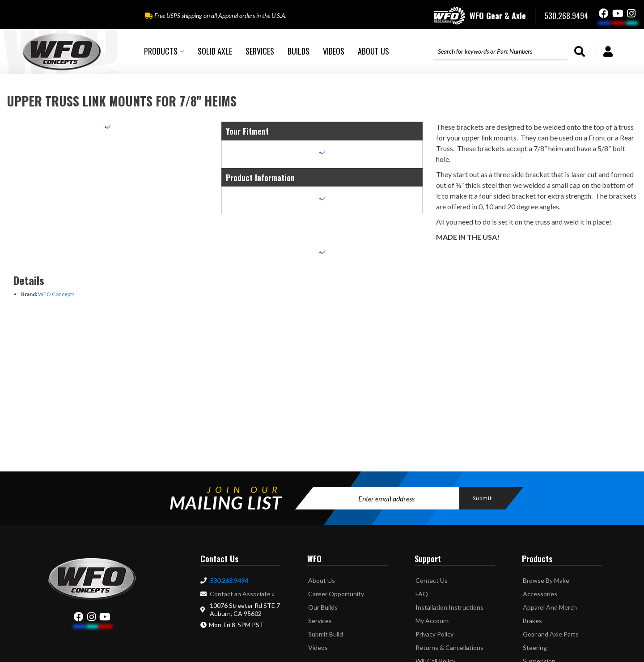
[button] (164, 51)
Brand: (29, 294)
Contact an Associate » (242, 594)
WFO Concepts (56, 294)
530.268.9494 (229, 580)
